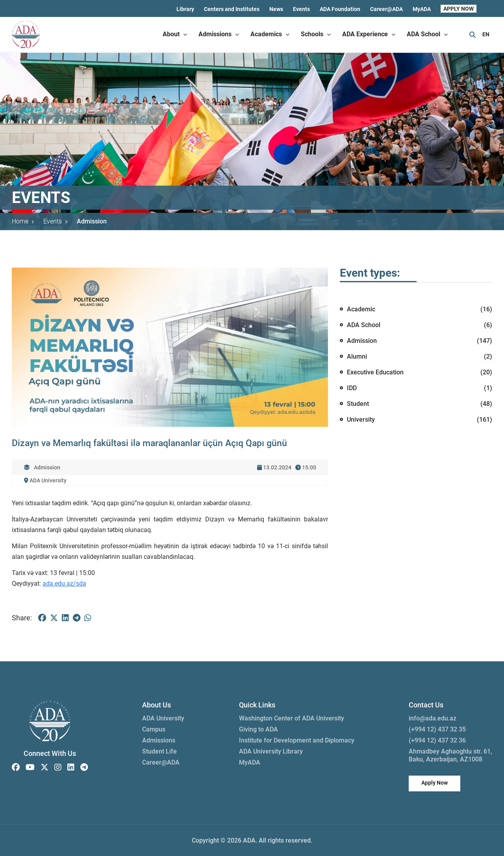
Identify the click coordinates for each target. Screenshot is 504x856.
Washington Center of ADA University (292, 718)
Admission (92, 221)
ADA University (163, 718)
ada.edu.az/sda (64, 583)
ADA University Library (271, 751)
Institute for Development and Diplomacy (297, 740)
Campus (154, 729)
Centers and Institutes (232, 9)
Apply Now (435, 783)
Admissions (159, 740)
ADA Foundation (340, 9)
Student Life (159, 751)
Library (185, 9)
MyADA (422, 9)
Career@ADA (386, 9)
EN (486, 34)
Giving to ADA (258, 729)
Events (301, 9)
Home (23, 221)
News (276, 9)
